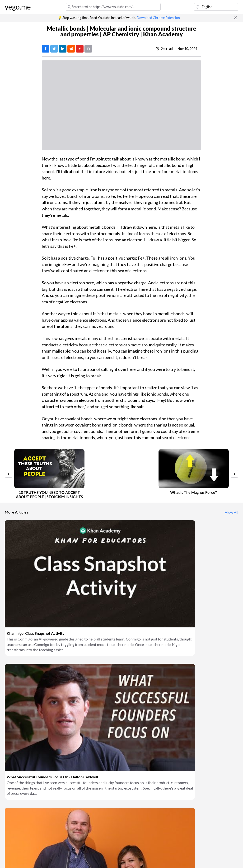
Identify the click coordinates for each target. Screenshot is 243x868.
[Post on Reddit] (71, 49)
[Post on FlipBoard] (80, 49)
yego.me (18, 7)
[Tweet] (54, 49)
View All (231, 512)
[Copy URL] (88, 49)
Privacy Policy (84, 858)
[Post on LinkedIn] (63, 49)
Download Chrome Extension (158, 18)
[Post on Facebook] (46, 49)
